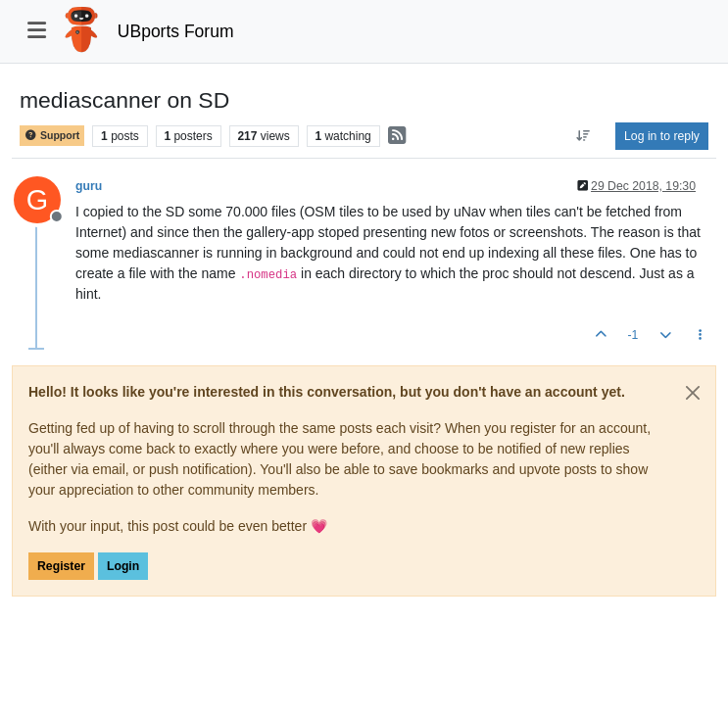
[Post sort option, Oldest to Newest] (583, 136)
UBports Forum (176, 31)
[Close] (693, 393)
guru (89, 186)
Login (123, 566)
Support (52, 136)
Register (61, 566)
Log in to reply (662, 136)
